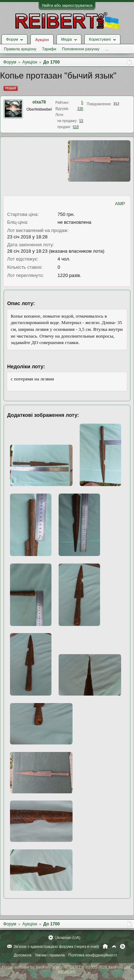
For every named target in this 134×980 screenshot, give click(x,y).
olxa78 (39, 102)
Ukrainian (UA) (68, 938)
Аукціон (42, 40)
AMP (120, 204)
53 (81, 121)
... (107, 49)
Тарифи (49, 49)
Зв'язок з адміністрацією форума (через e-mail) (56, 946)
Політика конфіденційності (92, 955)
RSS (123, 946)
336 (80, 109)
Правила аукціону (20, 49)
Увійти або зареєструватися (67, 5)
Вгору (114, 946)
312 (116, 104)
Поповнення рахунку (81, 49)
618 (76, 127)
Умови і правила (50, 955)
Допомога (22, 955)
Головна (105, 946)
